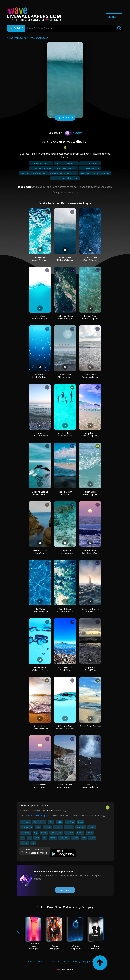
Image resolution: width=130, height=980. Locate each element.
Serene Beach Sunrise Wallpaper (40, 727)
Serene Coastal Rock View (40, 552)
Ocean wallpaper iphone (41, 163)
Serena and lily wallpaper (66, 163)
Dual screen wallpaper (90, 168)
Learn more (65, 890)
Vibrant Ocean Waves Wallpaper (65, 610)
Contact (32, 961)
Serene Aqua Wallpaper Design (40, 669)
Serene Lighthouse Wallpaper (90, 610)
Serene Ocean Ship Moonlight (65, 376)
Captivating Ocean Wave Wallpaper (65, 317)
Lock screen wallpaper (90, 163)
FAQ (91, 961)
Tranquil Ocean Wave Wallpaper (90, 434)
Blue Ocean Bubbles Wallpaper (40, 376)
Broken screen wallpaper (66, 168)
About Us (43, 961)
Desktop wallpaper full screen (34, 173)
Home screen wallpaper (41, 168)
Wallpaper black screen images (63, 173)
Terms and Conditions (60, 961)
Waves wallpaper (39, 38)
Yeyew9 (73, 133)
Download (65, 118)
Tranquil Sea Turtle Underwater (65, 552)
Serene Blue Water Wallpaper (40, 317)
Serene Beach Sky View (90, 726)
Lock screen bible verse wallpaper (95, 173)
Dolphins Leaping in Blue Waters (40, 493)
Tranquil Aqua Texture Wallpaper (90, 317)
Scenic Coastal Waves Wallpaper (65, 786)
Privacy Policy (80, 961)
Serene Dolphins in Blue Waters (65, 434)
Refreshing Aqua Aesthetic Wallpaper (65, 727)
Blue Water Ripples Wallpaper (40, 610)
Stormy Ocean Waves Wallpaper (90, 786)
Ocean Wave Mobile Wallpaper (65, 259)
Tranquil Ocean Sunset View (90, 669)
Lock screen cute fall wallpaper (65, 178)
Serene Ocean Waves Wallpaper (40, 259)
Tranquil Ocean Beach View (65, 493)
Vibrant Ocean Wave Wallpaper (90, 493)
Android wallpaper (41, 815)
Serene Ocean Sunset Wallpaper (40, 434)
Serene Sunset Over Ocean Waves (90, 552)
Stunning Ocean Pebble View (65, 669)
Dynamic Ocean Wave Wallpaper (90, 259)
